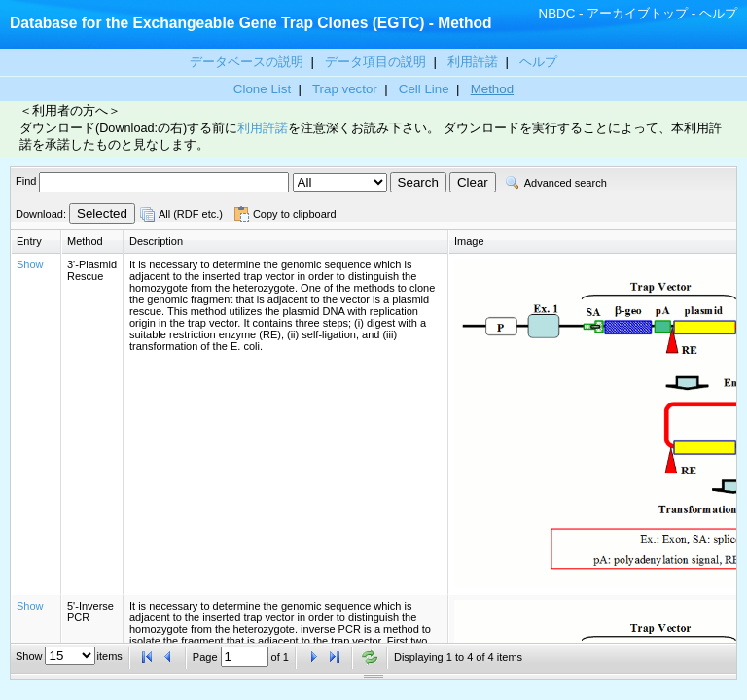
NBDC (557, 13)
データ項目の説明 (377, 62)
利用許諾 (473, 62)
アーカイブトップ (637, 13)
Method (492, 89)
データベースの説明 (249, 62)
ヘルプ (718, 13)
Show (30, 264)
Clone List (262, 89)
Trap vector (345, 89)
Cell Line (424, 89)
